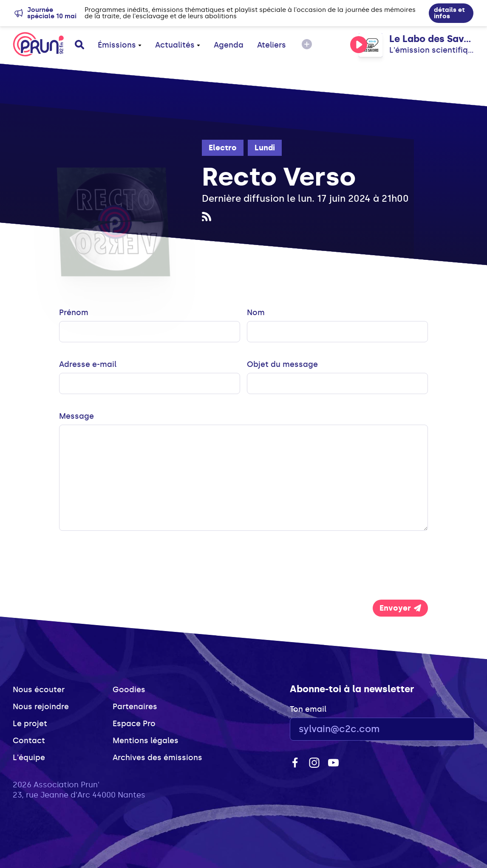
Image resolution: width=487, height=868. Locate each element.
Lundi (265, 148)
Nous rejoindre (41, 707)
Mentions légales (146, 741)
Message (76, 416)
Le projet (30, 724)
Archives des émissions (157, 758)
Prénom (74, 313)
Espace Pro (134, 724)
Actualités (178, 45)
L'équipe (29, 758)
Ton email (308, 709)
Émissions (120, 45)
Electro (223, 148)
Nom (256, 313)
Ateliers (272, 45)
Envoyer (400, 608)
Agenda (229, 45)
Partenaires (135, 707)
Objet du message (282, 364)
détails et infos (449, 13)
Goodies (129, 690)
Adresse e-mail (88, 364)
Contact (29, 741)
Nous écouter (39, 690)
